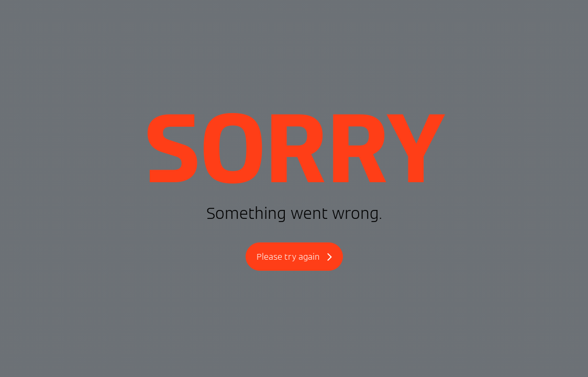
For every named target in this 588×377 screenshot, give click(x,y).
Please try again (294, 257)
